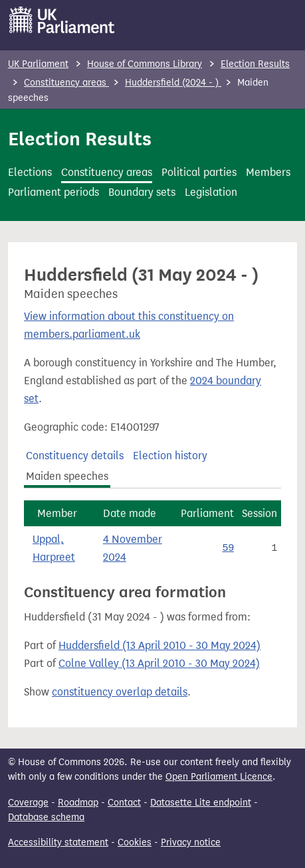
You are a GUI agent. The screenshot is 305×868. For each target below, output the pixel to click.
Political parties (199, 172)
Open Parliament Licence (219, 777)
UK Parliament (38, 64)
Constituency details (75, 456)
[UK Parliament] (62, 20)
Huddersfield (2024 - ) (173, 83)
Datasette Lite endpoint (201, 803)
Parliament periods (53, 192)
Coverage (28, 803)
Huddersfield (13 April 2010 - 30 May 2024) (159, 645)
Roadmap (78, 803)
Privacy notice (191, 842)
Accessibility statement (58, 842)
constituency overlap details (120, 692)
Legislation (211, 192)
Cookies (135, 842)
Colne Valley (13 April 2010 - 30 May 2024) (159, 663)
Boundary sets (142, 192)
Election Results (255, 64)
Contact (124, 803)
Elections (30, 172)
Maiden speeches (67, 476)
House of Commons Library (145, 64)
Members (268, 172)
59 (228, 548)
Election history (170, 456)
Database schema (46, 817)
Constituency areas (66, 83)
